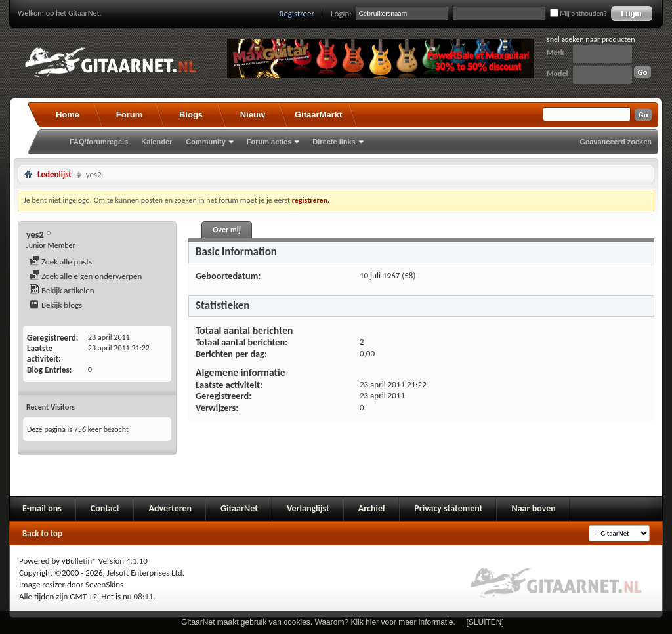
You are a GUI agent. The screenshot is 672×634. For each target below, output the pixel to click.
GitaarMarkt (318, 115)
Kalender (157, 142)
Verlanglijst (308, 508)
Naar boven (533, 508)
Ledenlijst (54, 174)
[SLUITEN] (485, 622)
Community (206, 142)
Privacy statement (448, 508)
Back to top (42, 533)
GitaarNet (239, 508)
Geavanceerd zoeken (616, 142)
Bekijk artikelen (62, 290)
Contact (105, 508)
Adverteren (170, 508)
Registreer (297, 13)
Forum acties (269, 142)
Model (557, 74)
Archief (372, 508)
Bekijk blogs (55, 305)
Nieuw (253, 115)
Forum (129, 115)
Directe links (334, 142)
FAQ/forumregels (99, 142)
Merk (556, 53)
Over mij (226, 230)
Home (68, 115)
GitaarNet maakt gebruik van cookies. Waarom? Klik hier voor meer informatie (317, 622)
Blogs (191, 115)
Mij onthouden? (578, 13)
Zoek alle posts (61, 262)
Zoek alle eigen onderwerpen (85, 276)
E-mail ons (42, 508)
